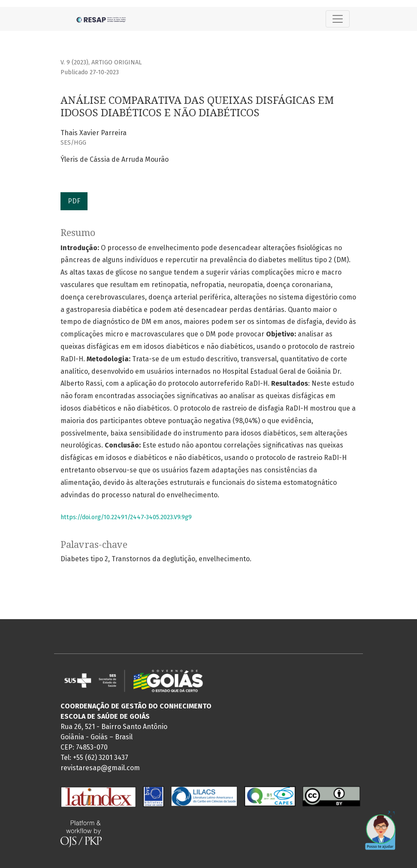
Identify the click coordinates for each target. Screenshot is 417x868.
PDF (74, 201)
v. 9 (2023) (74, 62)
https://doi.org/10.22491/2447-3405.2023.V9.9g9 (126, 517)
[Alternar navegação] (338, 19)
